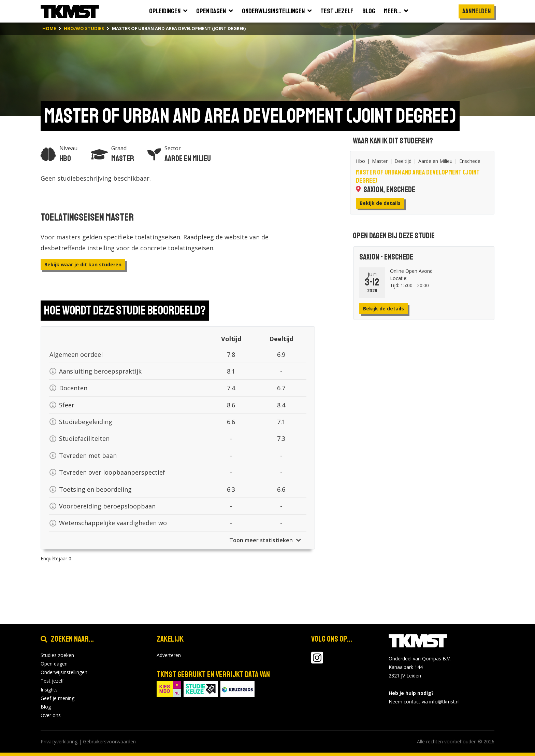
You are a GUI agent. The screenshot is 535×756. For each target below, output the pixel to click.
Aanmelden (476, 11)
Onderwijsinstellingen (64, 672)
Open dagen (54, 664)
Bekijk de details (380, 203)
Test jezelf (52, 681)
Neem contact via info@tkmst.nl (424, 702)
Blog (46, 707)
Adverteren (169, 655)
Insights (49, 690)
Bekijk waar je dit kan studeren (83, 264)
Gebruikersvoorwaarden (109, 741)
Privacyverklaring (59, 741)
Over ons (51, 715)
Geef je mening (57, 698)
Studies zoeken (57, 655)
